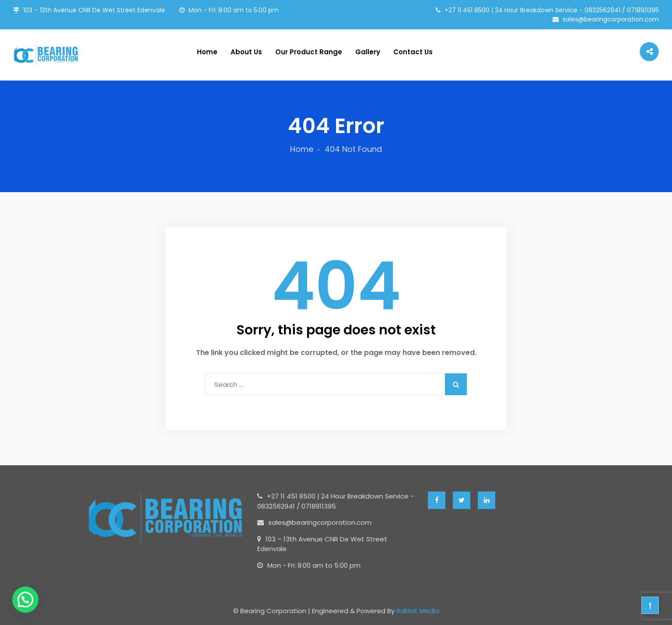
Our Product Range (309, 52)
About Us (246, 52)
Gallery (368, 52)
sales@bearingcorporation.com (606, 19)
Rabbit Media (418, 611)
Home (207, 52)
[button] (25, 600)
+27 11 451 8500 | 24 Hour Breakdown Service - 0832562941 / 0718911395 (547, 10)
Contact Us (413, 52)
